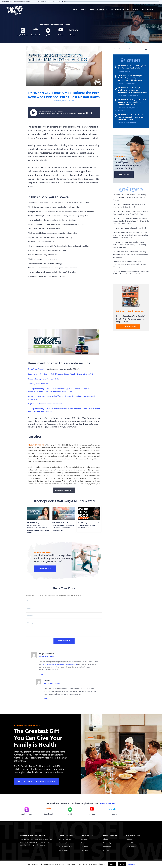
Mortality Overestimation (38, 384)
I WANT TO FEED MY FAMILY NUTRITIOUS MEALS (36, 781)
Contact (135, 10)
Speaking (110, 10)
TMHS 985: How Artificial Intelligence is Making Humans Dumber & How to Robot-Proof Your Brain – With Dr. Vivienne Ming (131, 221)
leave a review (107, 804)
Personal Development (127, 123)
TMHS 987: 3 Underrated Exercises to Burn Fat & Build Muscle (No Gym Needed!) (130, 206)
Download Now (45, 569)
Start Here (84, 10)
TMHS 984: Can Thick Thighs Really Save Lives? (129, 228)
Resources (119, 10)
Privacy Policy (131, 847)
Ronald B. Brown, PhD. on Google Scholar (44, 379)
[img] (96, 113)
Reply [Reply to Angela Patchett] (41, 674)
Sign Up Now (124, 174)
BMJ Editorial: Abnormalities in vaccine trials (45, 404)
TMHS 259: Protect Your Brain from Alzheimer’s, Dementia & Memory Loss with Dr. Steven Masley (64, 527)
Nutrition (58, 101)
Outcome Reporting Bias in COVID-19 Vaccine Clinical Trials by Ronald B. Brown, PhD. (61, 374)
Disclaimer (129, 839)
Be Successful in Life (66, 847)
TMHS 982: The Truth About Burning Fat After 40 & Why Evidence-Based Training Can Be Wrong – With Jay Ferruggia (130, 245)
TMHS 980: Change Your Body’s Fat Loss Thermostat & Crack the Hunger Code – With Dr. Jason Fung (130, 264)
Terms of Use (130, 843)
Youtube (84, 839)
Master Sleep (63, 850)
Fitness (121, 84)
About (93, 10)
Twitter (84, 843)
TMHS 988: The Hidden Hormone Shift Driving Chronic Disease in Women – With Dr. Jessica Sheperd (129, 197)
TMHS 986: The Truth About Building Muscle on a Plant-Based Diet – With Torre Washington (130, 213)
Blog (127, 10)
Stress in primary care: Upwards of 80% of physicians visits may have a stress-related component (61, 398)
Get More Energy (65, 839)
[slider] (112, 2)
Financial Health (125, 108)
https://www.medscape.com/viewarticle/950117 (60, 664)
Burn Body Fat (64, 843)
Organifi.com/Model (36, 369)
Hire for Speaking (110, 843)
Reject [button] (122, 864)
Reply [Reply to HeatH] (46, 699)
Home (75, 10)
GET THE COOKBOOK (128, 326)
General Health (68, 101)
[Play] (62, 2)
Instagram (85, 850)
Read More (131, 864)
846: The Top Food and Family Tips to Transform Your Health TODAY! (89, 525)
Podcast (101, 10)
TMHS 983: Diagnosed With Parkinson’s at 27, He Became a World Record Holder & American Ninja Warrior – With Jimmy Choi (130, 235)
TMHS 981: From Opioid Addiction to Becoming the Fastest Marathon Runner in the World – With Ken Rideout (130, 254)
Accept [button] (112, 864)
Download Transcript (64, 490)
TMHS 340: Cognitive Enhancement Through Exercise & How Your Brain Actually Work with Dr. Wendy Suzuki (38, 528)
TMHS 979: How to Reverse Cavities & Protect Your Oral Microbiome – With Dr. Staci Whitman (131, 272)
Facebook (84, 847)
